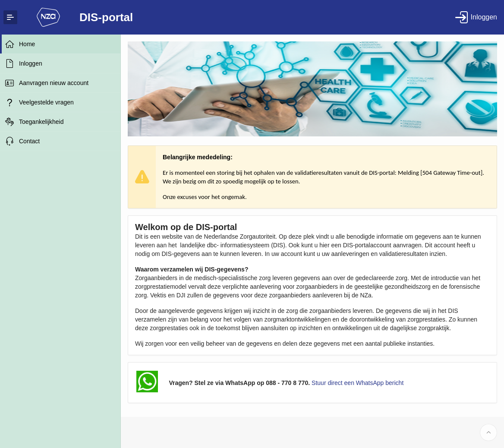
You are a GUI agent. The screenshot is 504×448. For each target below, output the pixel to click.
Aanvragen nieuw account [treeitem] (54, 83)
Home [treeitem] (27, 44)
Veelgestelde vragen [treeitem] (46, 102)
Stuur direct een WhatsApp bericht (358, 383)
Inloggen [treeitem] (31, 63)
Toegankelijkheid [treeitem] (41, 122)
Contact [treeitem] (29, 141)
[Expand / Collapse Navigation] (10, 17)
